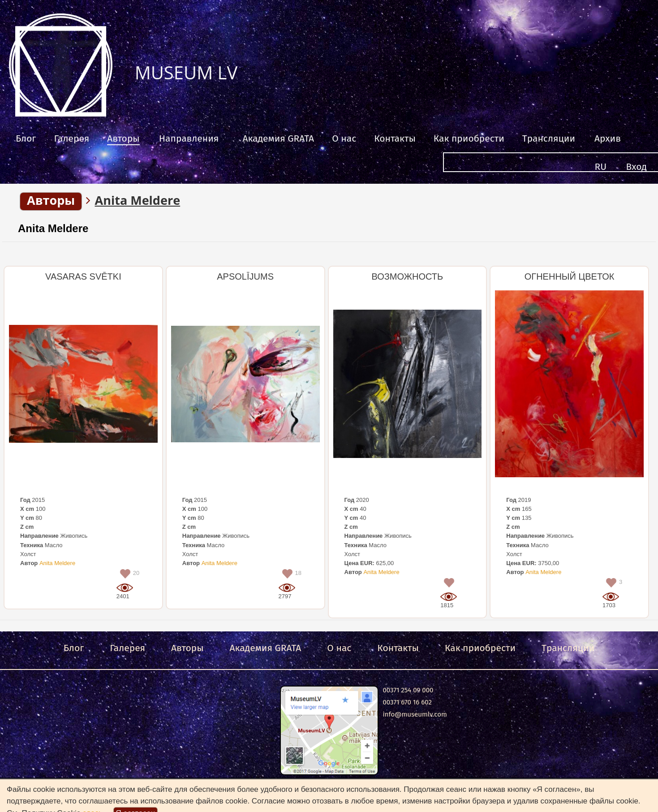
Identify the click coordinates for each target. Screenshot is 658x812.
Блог (26, 138)
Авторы (123, 138)
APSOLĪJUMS (245, 276)
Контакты (395, 138)
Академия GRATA (278, 138)
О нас (344, 138)
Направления (189, 138)
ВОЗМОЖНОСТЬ (408, 276)
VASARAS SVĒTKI (83, 276)
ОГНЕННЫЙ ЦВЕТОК (570, 276)
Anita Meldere (53, 228)
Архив (608, 138)
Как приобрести (469, 138)
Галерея (71, 138)
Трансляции (549, 138)
